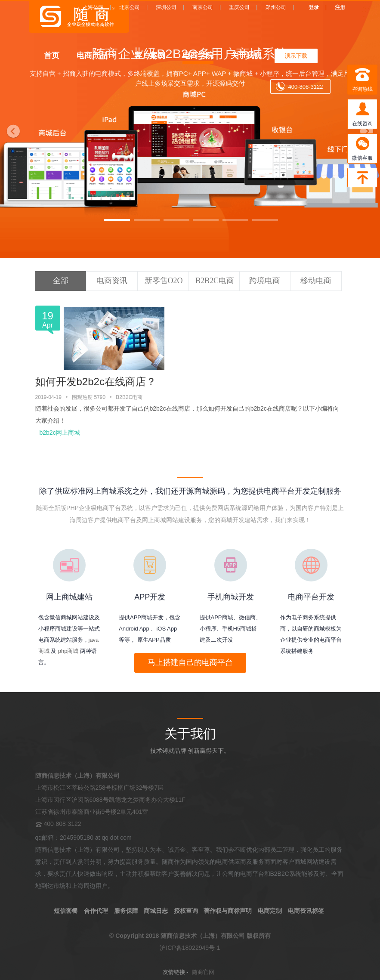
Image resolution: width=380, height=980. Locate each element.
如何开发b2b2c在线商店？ (96, 382)
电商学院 (198, 55)
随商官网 (203, 972)
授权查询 (186, 911)
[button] (11, 129)
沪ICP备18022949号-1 (190, 948)
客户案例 (150, 55)
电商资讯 (112, 281)
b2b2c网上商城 (60, 433)
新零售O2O (164, 281)
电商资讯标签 (306, 911)
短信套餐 (66, 911)
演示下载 (296, 56)
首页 (52, 55)
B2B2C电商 (215, 281)
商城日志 (156, 911)
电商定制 (270, 911)
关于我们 (246, 55)
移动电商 (316, 281)
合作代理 (96, 911)
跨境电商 (265, 281)
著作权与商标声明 (228, 911)
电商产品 (92, 55)
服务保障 (126, 911)
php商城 (68, 651)
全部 (61, 281)
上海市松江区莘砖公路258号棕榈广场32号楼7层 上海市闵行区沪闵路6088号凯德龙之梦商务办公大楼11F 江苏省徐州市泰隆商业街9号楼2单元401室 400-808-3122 (110, 800)
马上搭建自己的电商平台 (190, 662)
